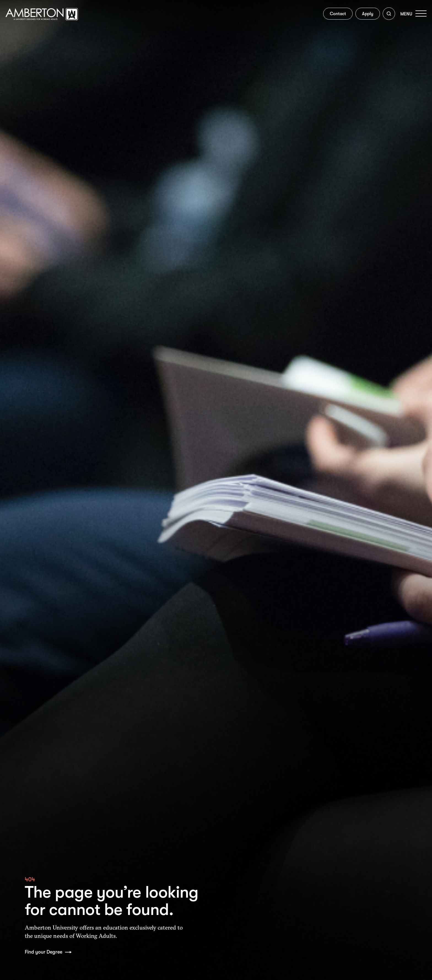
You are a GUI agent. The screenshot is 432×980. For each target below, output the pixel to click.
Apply (364, 14)
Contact (335, 14)
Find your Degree (44, 952)
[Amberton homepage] (42, 19)
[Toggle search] (386, 15)
